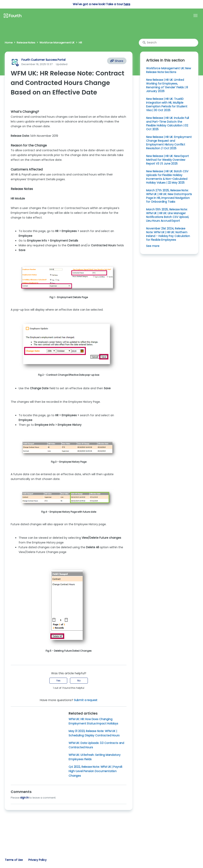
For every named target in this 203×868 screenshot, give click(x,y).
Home (9, 43)
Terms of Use (14, 860)
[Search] (169, 43)
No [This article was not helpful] (79, 681)
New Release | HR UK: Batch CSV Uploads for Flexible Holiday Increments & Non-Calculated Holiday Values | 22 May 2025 (167, 177)
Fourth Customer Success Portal (43, 60)
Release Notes (26, 43)
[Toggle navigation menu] (195, 16)
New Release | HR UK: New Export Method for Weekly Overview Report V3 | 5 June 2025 (167, 160)
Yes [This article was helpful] (58, 681)
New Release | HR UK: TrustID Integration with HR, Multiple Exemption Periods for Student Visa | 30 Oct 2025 (167, 105)
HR (80, 43)
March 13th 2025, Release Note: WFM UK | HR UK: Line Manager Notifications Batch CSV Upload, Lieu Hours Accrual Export (167, 215)
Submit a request (86, 700)
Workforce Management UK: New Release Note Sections (169, 70)
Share (117, 61)
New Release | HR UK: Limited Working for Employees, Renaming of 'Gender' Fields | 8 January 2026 (167, 85)
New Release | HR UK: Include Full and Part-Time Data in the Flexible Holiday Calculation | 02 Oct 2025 (168, 124)
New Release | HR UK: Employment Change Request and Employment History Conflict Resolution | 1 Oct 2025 (169, 143)
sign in (24, 798)
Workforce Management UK (57, 43)
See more (153, 246)
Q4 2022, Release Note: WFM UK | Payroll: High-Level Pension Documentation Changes (96, 771)
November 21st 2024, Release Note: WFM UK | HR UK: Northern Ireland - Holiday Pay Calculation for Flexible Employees (168, 234)
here (127, 4)
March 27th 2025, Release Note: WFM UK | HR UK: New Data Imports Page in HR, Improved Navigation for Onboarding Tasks (169, 196)
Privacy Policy (37, 860)
